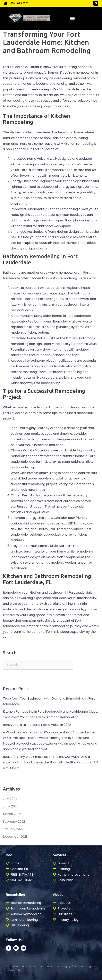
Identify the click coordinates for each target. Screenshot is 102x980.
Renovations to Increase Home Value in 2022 (37, 725)
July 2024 (10, 799)
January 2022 (13, 829)
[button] (72, 18)
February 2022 (14, 822)
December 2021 (15, 837)
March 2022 (12, 814)
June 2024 (11, 806)
